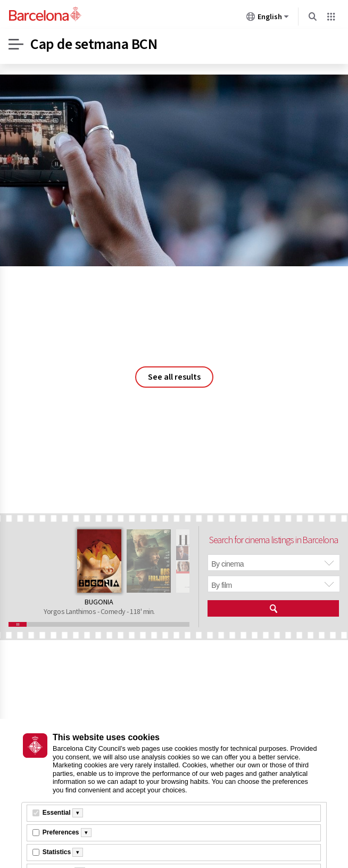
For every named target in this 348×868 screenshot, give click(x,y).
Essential (57, 813)
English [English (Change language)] (268, 19)
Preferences (61, 832)
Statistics (57, 852)
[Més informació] (78, 813)
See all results (174, 377)
